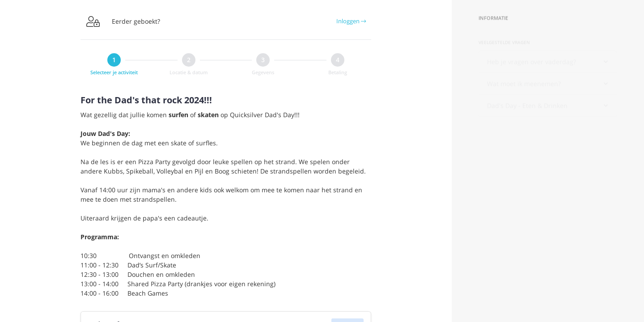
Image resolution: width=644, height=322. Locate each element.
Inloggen (351, 21)
